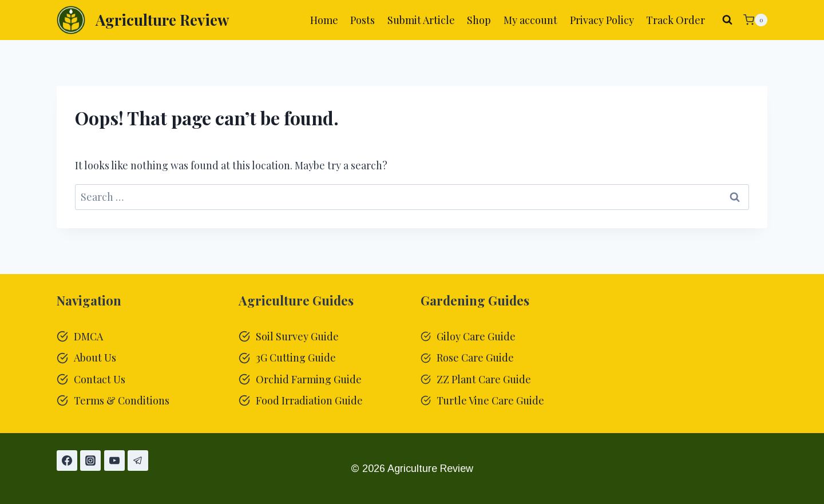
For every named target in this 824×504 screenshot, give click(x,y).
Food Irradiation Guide (309, 400)
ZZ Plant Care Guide (484, 379)
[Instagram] (90, 461)
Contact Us (100, 379)
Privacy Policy (602, 20)
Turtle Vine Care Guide (490, 400)
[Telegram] (138, 461)
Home (324, 20)
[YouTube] (114, 461)
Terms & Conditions (122, 400)
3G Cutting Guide (296, 358)
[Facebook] (67, 461)
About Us (95, 358)
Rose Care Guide (475, 358)
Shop (479, 20)
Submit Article (421, 20)
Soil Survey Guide (297, 336)
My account (530, 20)
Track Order (676, 20)
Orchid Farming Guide (309, 379)
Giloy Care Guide (476, 336)
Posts (363, 20)
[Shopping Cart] (755, 20)
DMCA (88, 336)
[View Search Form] (727, 20)
